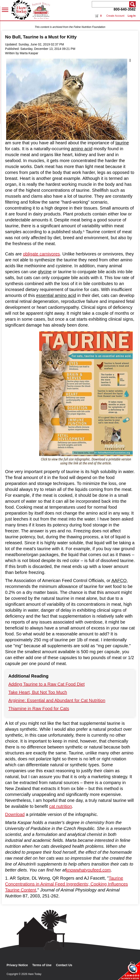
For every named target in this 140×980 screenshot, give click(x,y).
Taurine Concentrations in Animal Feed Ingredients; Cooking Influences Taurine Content (66, 884)
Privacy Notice (17, 965)
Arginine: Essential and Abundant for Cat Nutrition (57, 700)
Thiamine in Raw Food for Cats (39, 709)
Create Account (115, 16)
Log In (132, 16)
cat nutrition (60, 806)
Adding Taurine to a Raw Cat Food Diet (47, 684)
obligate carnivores (41, 254)
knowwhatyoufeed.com (88, 870)
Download (15, 814)
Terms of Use (42, 965)
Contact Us (64, 965)
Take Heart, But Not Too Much (38, 692)
